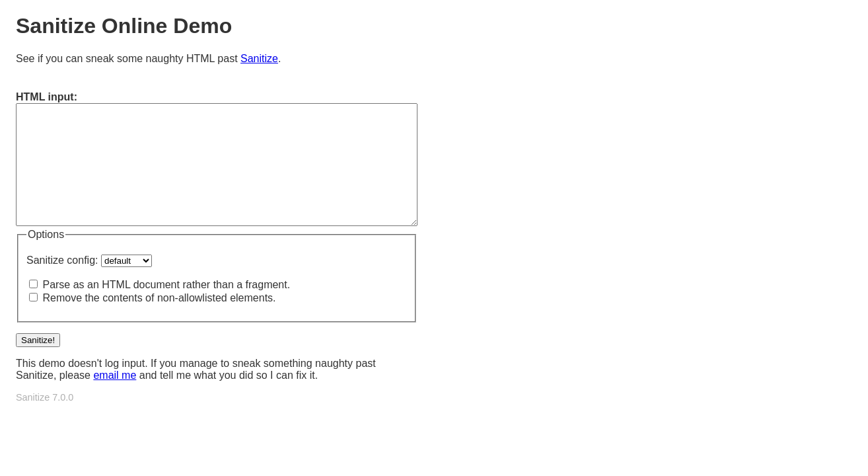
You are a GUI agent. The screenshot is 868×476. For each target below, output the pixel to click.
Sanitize (259, 59)
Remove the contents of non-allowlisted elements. (159, 298)
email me (115, 375)
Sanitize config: (62, 260)
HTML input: (47, 97)
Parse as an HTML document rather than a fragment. (166, 285)
